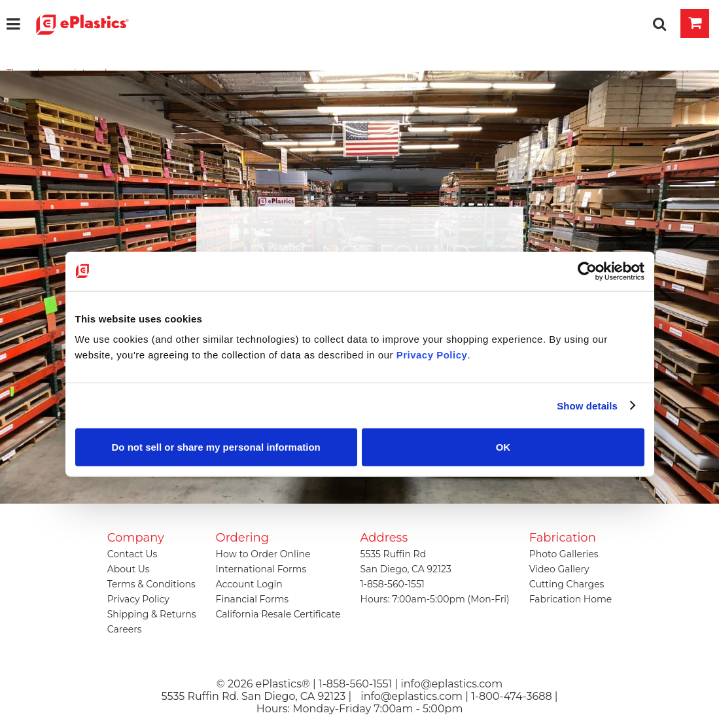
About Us (129, 569)
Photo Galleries (564, 554)
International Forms (261, 569)
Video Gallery (559, 569)
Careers (125, 629)
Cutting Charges (567, 584)
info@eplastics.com (412, 696)
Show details (587, 405)
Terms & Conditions (151, 584)
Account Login (249, 584)
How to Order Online (263, 554)
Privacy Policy (138, 599)
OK (503, 447)
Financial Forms (253, 599)
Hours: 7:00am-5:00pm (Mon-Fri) (435, 599)
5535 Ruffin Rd (394, 554)
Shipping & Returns (152, 614)
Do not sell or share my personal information (216, 447)
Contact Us (132, 554)
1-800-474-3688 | (514, 696)
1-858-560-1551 (393, 584)
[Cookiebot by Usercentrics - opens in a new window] (587, 271)
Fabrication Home (571, 599)
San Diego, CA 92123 (406, 569)
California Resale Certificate (278, 614)
